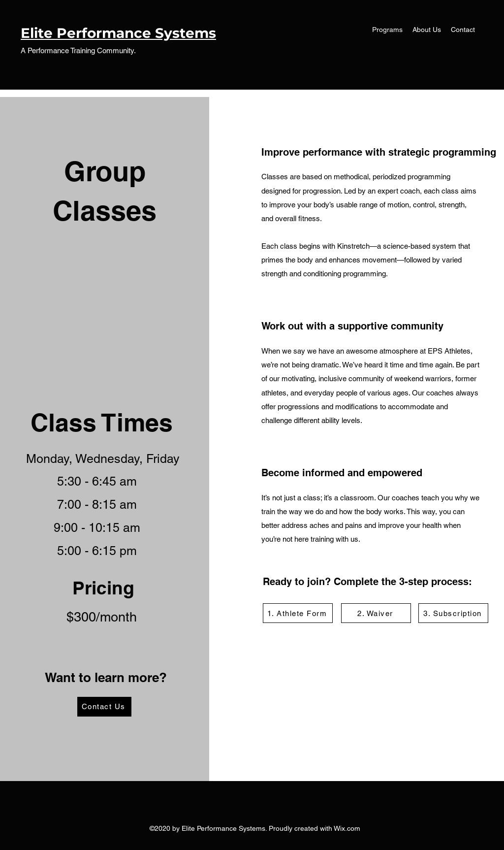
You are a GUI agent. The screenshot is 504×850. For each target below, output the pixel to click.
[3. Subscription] (453, 613)
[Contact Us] (104, 707)
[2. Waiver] (376, 613)
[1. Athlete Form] (298, 613)
